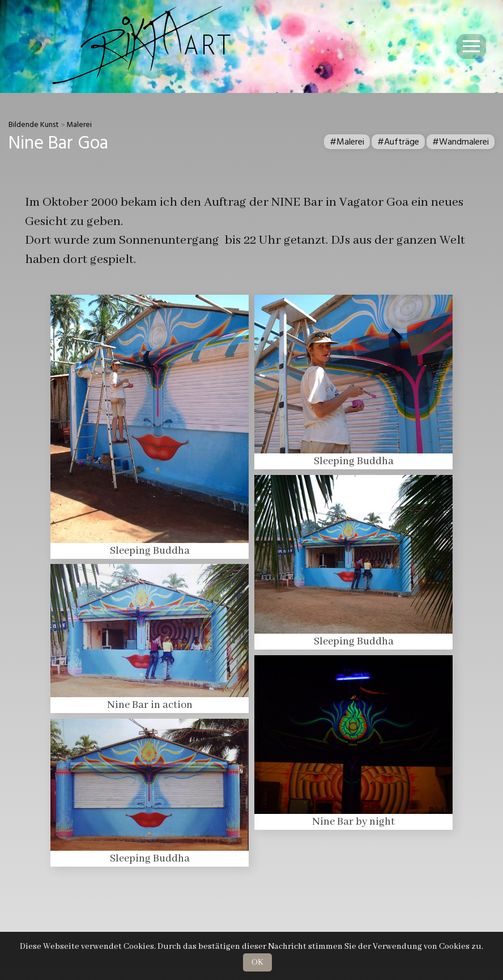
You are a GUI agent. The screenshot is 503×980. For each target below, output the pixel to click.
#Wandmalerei (461, 142)
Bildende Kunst (34, 125)
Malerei (79, 125)
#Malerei (347, 142)
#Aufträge (398, 142)
